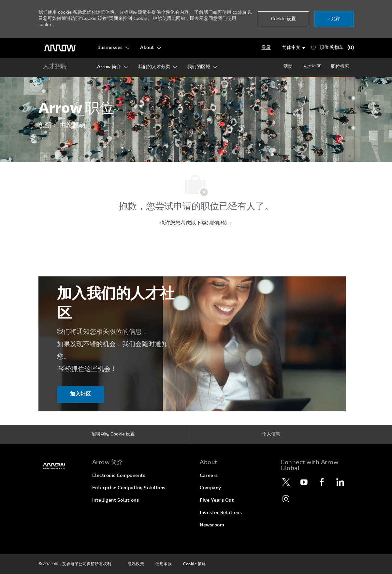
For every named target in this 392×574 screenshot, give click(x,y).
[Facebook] (322, 482)
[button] (283, 19)
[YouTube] (304, 482)
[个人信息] (271, 435)
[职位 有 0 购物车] (333, 48)
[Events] (288, 67)
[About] (151, 48)
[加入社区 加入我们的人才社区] (80, 395)
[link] (61, 466)
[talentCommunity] (312, 67)
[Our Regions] (199, 67)
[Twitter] (286, 482)
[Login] (266, 48)
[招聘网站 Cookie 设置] (113, 435)
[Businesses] (114, 48)
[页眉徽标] (60, 48)
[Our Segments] (154, 67)
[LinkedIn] (340, 482)
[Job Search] (340, 67)
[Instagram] (286, 499)
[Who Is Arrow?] (109, 67)
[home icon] (55, 67)
